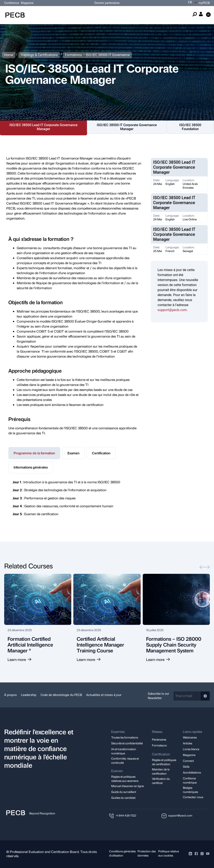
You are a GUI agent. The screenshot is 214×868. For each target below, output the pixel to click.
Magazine (27, 3)
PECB (204, 3)
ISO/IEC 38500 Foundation (190, 127)
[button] (208, 15)
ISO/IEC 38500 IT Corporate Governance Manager (127, 127)
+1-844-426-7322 (126, 815)
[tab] (34, 453)
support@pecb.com (172, 310)
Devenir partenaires (107, 3)
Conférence (12, 3)
